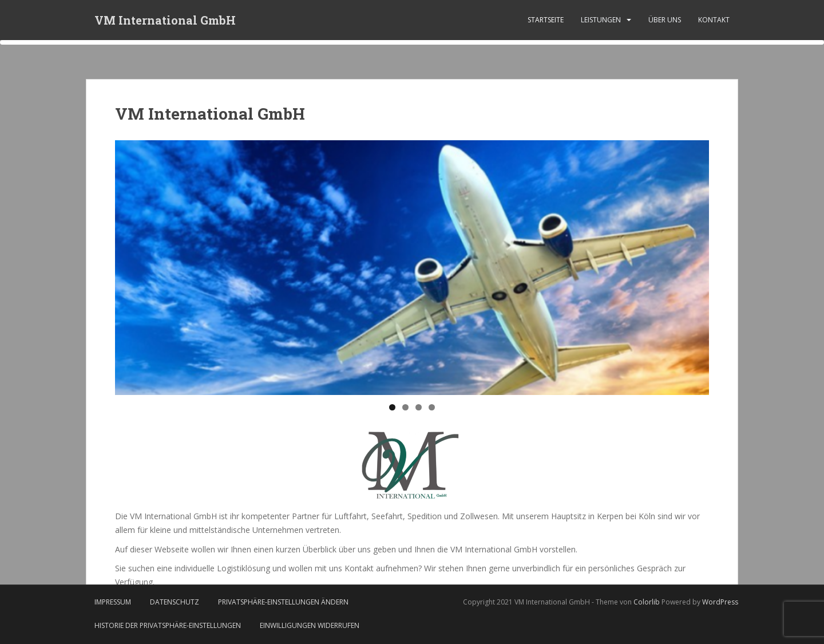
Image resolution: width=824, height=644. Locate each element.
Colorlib (647, 602)
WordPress (720, 602)
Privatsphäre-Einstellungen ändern (283, 602)
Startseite (546, 20)
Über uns (665, 20)
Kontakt (714, 20)
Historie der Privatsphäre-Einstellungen (168, 625)
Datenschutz (175, 602)
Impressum (113, 602)
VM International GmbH (165, 20)
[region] (412, 268)
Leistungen (601, 20)
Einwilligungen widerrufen (310, 625)
